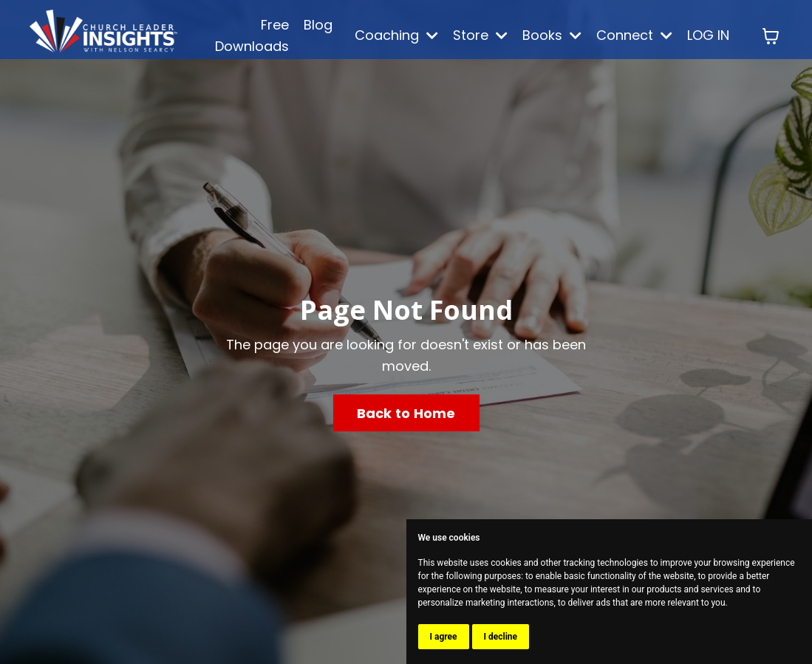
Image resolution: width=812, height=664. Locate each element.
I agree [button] (444, 637)
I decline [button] (501, 637)
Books (552, 35)
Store (480, 35)
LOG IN (708, 35)
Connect (634, 35)
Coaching (396, 35)
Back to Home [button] (406, 413)
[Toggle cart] (771, 36)
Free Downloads (252, 35)
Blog (318, 25)
